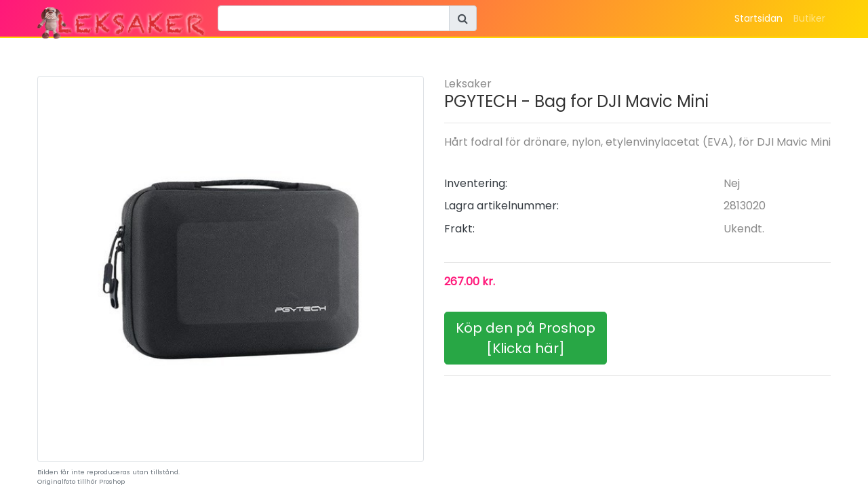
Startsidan (758, 18)
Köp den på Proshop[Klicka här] (526, 338)
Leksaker (468, 84)
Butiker (809, 18)
